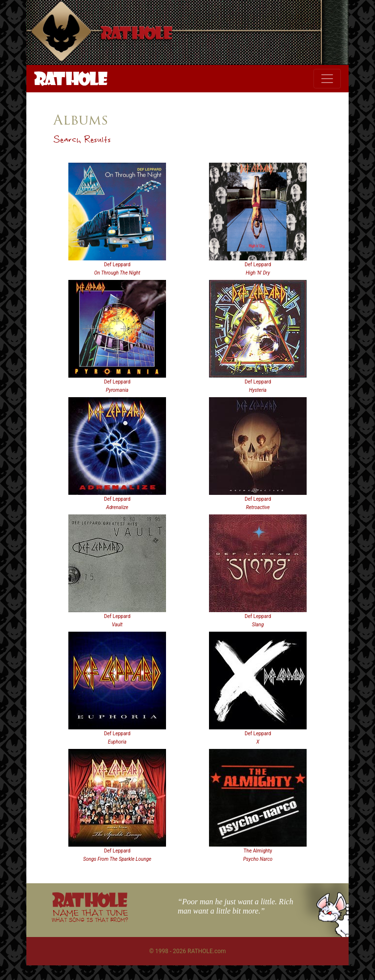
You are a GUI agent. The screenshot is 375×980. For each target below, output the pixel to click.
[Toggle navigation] (327, 79)
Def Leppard (117, 265)
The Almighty (258, 851)
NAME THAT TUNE (90, 915)
